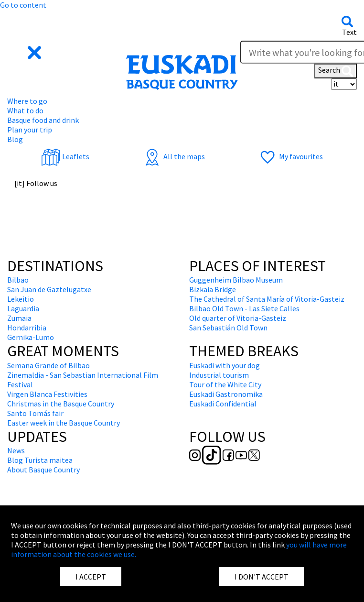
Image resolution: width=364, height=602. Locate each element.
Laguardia (23, 308)
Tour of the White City (225, 384)
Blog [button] (15, 139)
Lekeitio (21, 299)
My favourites (290, 156)
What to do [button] (25, 110)
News (16, 450)
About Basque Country (43, 470)
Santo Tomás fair (35, 413)
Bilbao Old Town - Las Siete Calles (244, 308)
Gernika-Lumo (31, 337)
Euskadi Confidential (223, 404)
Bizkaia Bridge (213, 289)
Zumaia (19, 318)
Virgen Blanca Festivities (47, 394)
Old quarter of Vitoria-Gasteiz (238, 318)
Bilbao (18, 280)
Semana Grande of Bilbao (48, 365)
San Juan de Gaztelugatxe (49, 289)
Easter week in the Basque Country (64, 423)
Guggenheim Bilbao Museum (236, 280)
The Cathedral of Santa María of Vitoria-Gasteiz (267, 299)
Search (336, 71)
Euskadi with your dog (225, 365)
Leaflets (65, 156)
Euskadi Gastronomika (226, 394)
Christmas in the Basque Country (61, 404)
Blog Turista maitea (40, 460)
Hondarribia (27, 328)
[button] (25, 52)
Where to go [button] (27, 101)
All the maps (174, 156)
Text (349, 32)
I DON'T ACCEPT (262, 577)
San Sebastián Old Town (228, 328)
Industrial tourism (219, 375)
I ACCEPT (91, 577)
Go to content (23, 5)
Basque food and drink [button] (43, 120)
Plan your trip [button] (30, 130)
